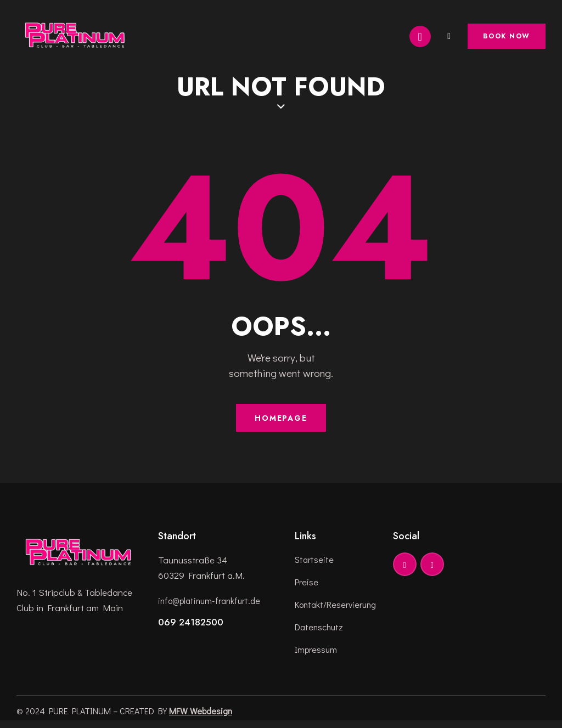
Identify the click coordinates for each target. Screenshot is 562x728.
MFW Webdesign (201, 718)
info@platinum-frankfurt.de (213, 604)
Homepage (281, 421)
